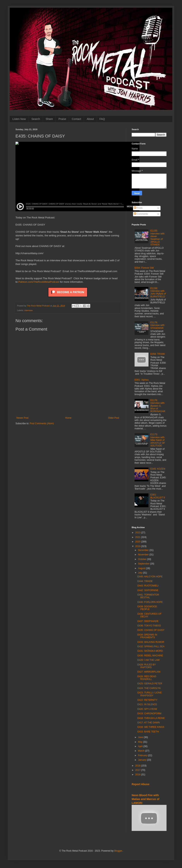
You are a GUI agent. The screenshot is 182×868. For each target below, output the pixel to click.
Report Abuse (140, 784)
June (141, 737)
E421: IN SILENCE (147, 704)
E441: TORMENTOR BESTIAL (148, 596)
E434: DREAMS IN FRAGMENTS (147, 636)
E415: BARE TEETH (148, 732)
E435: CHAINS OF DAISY (151, 630)
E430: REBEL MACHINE (150, 656)
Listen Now (19, 119)
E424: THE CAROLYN (149, 688)
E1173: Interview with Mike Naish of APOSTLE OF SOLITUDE (158, 440)
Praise (62, 119)
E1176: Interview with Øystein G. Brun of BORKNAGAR (158, 406)
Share (49, 119)
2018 (138, 766)
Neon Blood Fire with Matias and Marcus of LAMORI (146, 799)
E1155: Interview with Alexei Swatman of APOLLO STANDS (158, 238)
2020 (138, 542)
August (142, 568)
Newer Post (22, 418)
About (90, 119)
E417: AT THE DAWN (149, 723)
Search (36, 119)
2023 (138, 533)
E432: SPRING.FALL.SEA (151, 647)
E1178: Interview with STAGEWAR (158, 325)
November (144, 555)
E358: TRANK (158, 354)
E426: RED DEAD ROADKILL (147, 678)
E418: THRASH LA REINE (151, 718)
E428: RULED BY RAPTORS (147, 666)
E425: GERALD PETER (150, 684)
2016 (138, 775)
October (143, 559)
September (144, 564)
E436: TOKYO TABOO (149, 626)
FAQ (102, 119)
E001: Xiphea (142, 380)
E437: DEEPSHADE (148, 621)
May (141, 742)
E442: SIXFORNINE (148, 590)
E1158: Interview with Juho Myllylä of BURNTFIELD (158, 292)
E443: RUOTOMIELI (148, 586)
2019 (138, 546)
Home (68, 418)
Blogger (118, 851)
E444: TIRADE (145, 581)
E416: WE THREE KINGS (151, 727)
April (141, 746)
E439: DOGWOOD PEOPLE (147, 608)
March (142, 751)
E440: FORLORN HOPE (150, 602)
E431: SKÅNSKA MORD (150, 651)
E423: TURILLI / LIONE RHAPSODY (150, 694)
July (140, 573)
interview (29, 310)
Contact (76, 119)
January (143, 760)
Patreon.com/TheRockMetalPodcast (39, 282)
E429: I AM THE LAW (149, 660)
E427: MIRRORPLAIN (149, 672)
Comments (141, 214)
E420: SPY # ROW (147, 709)
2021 (138, 537)
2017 (138, 770)
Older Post (114, 418)
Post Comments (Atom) (42, 423)
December (144, 550)
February (143, 755)
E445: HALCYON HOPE (150, 577)
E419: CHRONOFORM (149, 714)
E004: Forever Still (144, 268)
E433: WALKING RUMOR (151, 642)
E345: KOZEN (158, 469)
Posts (138, 208)
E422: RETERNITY (147, 700)
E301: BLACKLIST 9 (158, 496)
